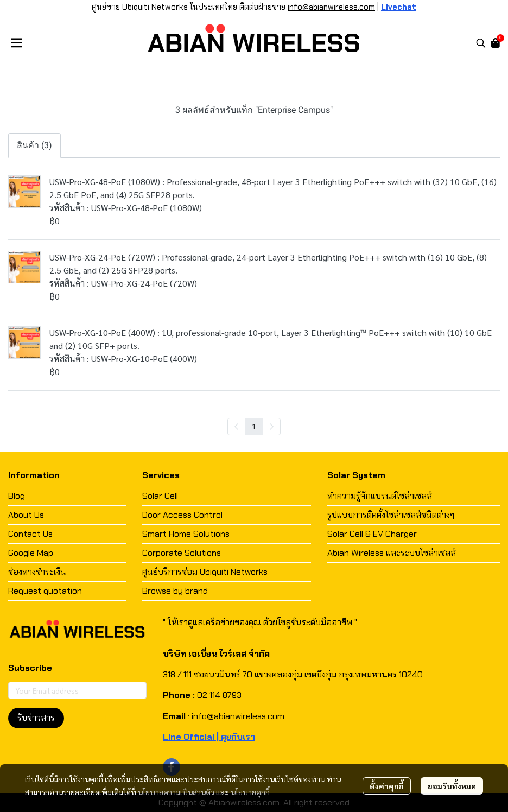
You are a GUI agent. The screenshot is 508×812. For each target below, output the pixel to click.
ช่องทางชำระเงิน (37, 572)
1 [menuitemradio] (254, 426)
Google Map (31, 553)
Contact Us (30, 534)
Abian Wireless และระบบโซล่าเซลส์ (392, 553)
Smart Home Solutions (186, 534)
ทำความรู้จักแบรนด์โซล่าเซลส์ (380, 496)
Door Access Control (182, 515)
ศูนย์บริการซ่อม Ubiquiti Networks (205, 572)
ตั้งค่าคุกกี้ (387, 786)
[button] (481, 43)
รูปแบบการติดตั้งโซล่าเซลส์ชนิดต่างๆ (391, 515)
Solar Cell (160, 496)
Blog (17, 496)
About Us (26, 515)
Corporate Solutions (182, 553)
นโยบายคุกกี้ (250, 792)
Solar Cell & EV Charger (372, 534)
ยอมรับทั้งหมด (452, 786)
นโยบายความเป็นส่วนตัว (176, 792)
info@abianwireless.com (331, 7)
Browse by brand (175, 591)
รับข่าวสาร (36, 718)
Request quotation (45, 591)
